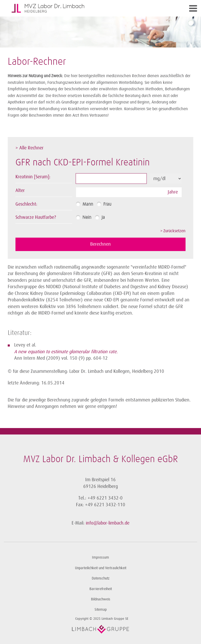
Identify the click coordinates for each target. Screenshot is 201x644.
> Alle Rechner (30, 148)
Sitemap (101, 610)
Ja (103, 218)
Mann (88, 204)
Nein (87, 218)
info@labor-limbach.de (108, 523)
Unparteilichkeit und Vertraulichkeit (101, 568)
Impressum (100, 557)
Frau (107, 204)
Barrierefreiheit (101, 589)
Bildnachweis (101, 599)
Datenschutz (101, 578)
